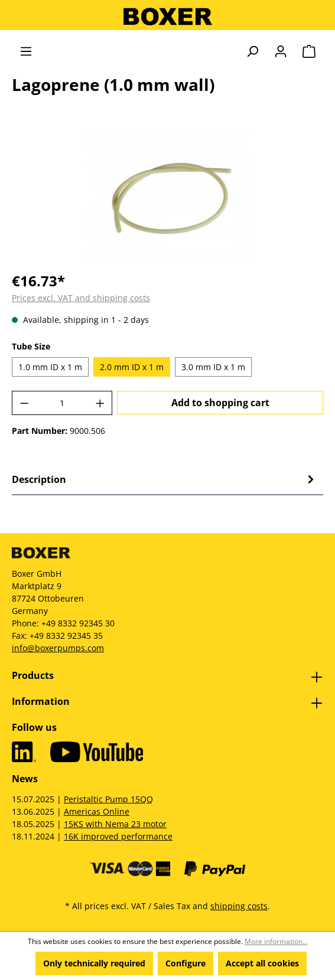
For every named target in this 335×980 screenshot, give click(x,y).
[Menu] (26, 51)
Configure (186, 963)
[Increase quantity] (100, 403)
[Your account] (281, 51)
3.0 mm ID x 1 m (213, 367)
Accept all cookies (262, 963)
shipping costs (239, 906)
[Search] (252, 51)
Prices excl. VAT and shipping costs (81, 298)
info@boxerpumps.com (58, 648)
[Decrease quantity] (24, 403)
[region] (167, 195)
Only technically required (94, 963)
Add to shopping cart (220, 403)
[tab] (165, 479)
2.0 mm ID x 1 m (132, 367)
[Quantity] (62, 403)
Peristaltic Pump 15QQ (108, 799)
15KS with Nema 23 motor (115, 824)
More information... (276, 941)
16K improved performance (118, 836)
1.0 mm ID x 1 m (50, 367)
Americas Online (97, 811)
